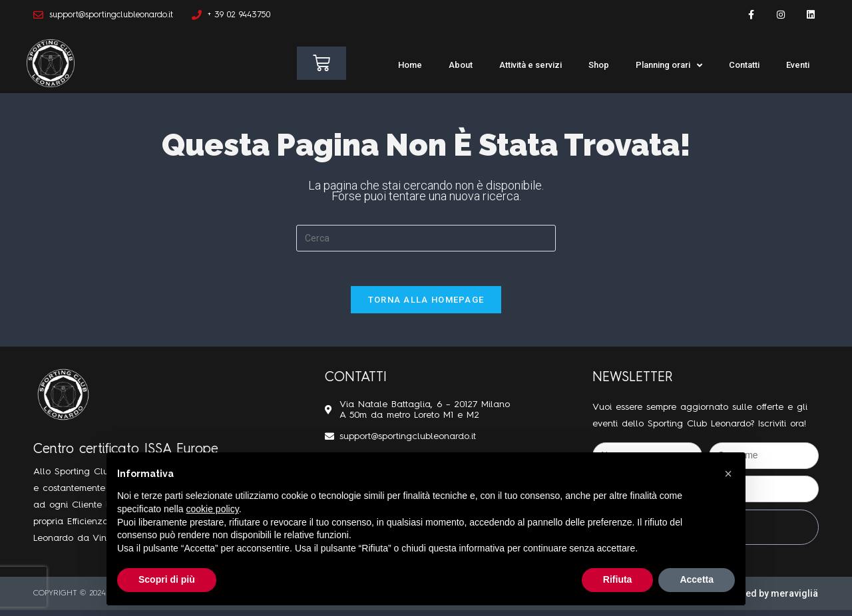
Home (410, 65)
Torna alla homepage (426, 305)
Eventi (798, 65)
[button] (728, 474)
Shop (599, 65)
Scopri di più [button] (167, 579)
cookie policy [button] (213, 509)
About (461, 65)
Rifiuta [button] (618, 579)
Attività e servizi (531, 65)
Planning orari (669, 66)
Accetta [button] (697, 579)
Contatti (744, 65)
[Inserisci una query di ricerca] (426, 238)
